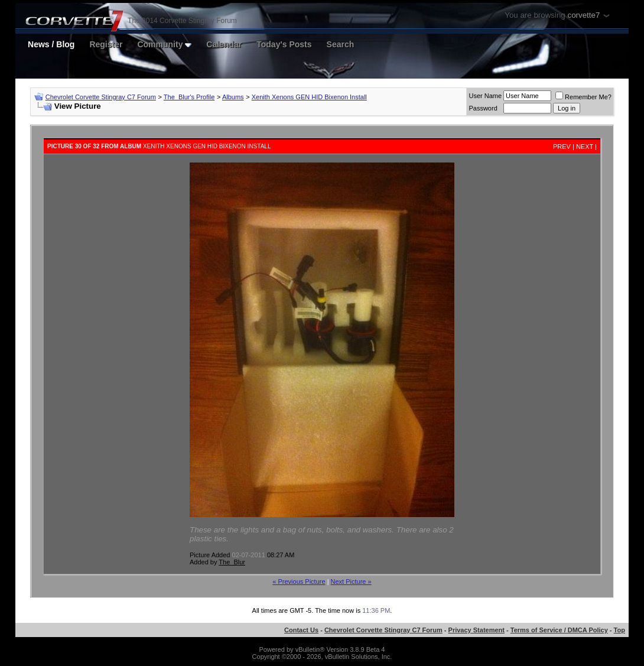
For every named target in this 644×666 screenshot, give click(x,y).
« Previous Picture (299, 581)
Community (164, 44)
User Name (485, 96)
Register (106, 44)
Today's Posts (284, 44)
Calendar (224, 44)
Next (585, 147)
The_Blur (232, 562)
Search (341, 44)
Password (483, 108)
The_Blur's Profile (189, 97)
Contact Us (301, 630)
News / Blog (51, 44)
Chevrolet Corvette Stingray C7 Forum (101, 97)
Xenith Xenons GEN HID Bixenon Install (309, 97)
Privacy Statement (477, 630)
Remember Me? (583, 97)
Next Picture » (351, 581)
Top (619, 630)
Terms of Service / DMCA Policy (559, 630)
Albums (233, 97)
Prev (562, 147)
